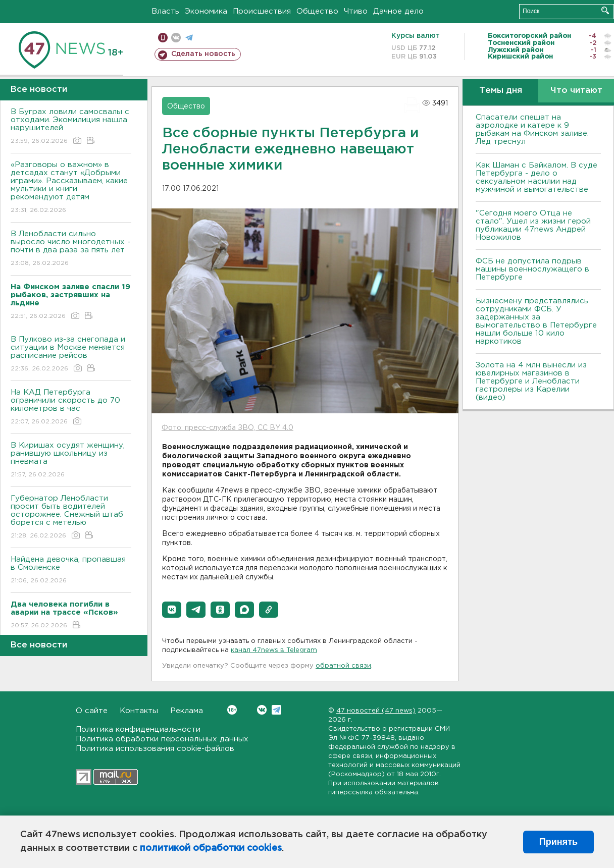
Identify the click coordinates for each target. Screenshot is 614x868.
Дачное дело (398, 11)
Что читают (576, 91)
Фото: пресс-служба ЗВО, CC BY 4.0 (227, 428)
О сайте (92, 711)
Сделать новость (203, 54)
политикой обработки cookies (211, 848)
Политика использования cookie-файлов (155, 749)
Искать (605, 10)
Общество (317, 11)
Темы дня (501, 91)
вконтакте (176, 38)
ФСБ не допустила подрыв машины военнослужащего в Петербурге (532, 269)
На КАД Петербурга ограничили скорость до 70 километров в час (71, 408)
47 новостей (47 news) (376, 711)
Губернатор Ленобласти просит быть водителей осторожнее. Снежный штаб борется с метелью (71, 518)
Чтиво (356, 11)
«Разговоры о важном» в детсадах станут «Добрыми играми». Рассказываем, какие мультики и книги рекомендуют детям (71, 188)
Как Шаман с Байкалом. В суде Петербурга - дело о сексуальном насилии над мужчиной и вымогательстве (536, 177)
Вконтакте (232, 710)
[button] (172, 610)
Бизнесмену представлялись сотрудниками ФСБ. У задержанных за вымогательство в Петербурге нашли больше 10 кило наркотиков (536, 321)
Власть (165, 11)
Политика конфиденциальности (138, 729)
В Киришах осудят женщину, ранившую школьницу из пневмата (71, 460)
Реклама (187, 711)
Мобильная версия (163, 38)
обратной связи (343, 666)
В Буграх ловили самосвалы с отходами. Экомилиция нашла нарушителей (71, 127)
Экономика (206, 11)
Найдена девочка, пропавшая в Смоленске (71, 571)
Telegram (276, 710)
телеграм (189, 38)
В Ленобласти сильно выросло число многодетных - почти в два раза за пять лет (71, 249)
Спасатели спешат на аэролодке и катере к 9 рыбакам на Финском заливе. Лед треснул (532, 129)
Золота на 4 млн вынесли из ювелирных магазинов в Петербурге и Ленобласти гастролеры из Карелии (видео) (531, 381)
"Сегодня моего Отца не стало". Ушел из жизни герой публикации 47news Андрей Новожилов (533, 225)
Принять (558, 842)
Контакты (139, 711)
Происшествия (262, 11)
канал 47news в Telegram (274, 650)
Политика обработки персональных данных (162, 739)
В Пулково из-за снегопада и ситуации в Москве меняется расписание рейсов (71, 355)
